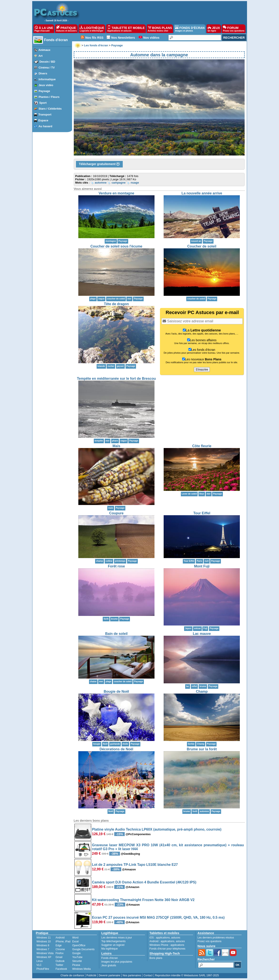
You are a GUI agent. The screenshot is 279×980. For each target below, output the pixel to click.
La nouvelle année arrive (202, 193)
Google (76, 953)
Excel (75, 942)
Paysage (44, 91)
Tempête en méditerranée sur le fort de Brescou (116, 379)
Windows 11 (44, 938)
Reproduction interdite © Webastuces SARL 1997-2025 (187, 975)
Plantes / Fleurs (49, 97)
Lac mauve (202, 634)
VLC (39, 965)
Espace (43, 120)
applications (163, 938)
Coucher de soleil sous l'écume (116, 246)
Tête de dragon (116, 304)
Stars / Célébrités (50, 109)
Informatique (47, 79)
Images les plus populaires (117, 962)
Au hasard (45, 126)
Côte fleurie (202, 446)
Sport (43, 103)
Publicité (91, 975)
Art (41, 56)
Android (60, 938)
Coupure (116, 513)
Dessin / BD (47, 62)
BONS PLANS (160, 29)
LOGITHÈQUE (92, 29)
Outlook (60, 961)
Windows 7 (43, 949)
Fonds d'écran (56, 40)
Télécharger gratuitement (99, 164)
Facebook (61, 969)
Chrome (60, 949)
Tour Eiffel (202, 513)
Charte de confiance (72, 975)
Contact (148, 975)
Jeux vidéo (46, 85)
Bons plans (156, 958)
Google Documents (83, 949)
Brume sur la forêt (202, 749)
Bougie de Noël (116, 692)
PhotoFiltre (43, 969)
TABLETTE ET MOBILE (126, 29)
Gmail (59, 957)
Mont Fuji (202, 566)
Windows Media (82, 969)
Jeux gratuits (109, 965)
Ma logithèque (110, 949)
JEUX (214, 29)
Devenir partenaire (110, 975)
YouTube (77, 957)
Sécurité (77, 961)
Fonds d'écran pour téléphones (167, 949)
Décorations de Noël (116, 749)
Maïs (116, 446)
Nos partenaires (132, 975)
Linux (40, 961)
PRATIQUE (66, 29)
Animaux (45, 50)
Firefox (60, 953)
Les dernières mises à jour (117, 938)
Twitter (59, 965)
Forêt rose (116, 566)
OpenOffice (79, 945)
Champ (202, 692)
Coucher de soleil (202, 246)
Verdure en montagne (116, 193)
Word (75, 938)
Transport (45, 115)
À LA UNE (44, 29)
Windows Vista (45, 953)
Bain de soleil (116, 634)
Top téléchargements (113, 941)
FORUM (234, 29)
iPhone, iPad (63, 942)
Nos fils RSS (94, 38)
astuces (176, 938)
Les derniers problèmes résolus (216, 938)
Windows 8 (43, 945)
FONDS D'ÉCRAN (190, 29)
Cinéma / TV (47, 68)
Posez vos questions (210, 941)
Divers (43, 73)
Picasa (76, 965)
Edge (59, 945)
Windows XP (44, 957)
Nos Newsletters (123, 38)
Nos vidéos (151, 38)
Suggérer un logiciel (113, 945)
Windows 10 (44, 942)
